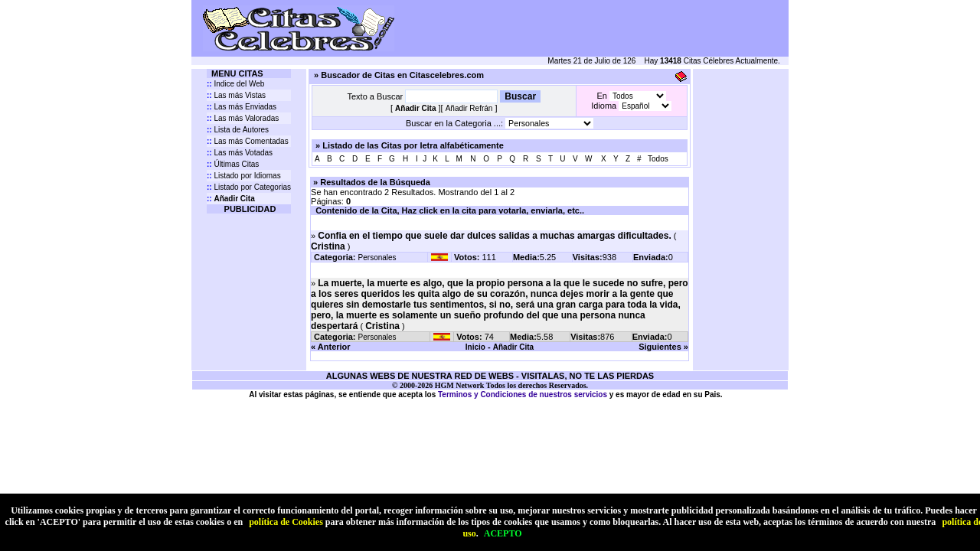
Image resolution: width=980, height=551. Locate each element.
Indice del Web (235, 84)
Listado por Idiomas (244, 176)
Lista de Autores (238, 130)
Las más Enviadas (242, 107)
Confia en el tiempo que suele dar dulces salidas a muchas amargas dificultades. (495, 236)
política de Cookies (286, 522)
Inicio (475, 347)
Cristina (328, 246)
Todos (658, 159)
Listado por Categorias (249, 187)
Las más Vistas (236, 95)
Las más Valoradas (243, 118)
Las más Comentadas (248, 141)
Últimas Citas (233, 164)
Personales (377, 258)
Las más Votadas (240, 153)
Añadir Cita (513, 347)
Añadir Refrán (469, 108)
